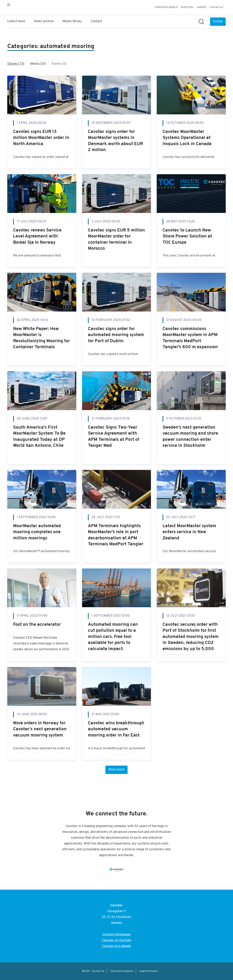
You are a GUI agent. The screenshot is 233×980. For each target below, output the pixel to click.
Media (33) (38, 64)
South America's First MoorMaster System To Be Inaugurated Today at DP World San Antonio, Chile (39, 437)
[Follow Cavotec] (218, 22)
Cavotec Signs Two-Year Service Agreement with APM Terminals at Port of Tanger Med (114, 437)
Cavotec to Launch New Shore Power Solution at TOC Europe (187, 236)
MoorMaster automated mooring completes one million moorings (37, 532)
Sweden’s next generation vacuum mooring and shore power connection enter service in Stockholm (190, 437)
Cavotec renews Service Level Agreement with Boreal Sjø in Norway (37, 236)
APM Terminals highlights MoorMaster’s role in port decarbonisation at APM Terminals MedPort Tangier (116, 535)
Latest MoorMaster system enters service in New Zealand (189, 532)
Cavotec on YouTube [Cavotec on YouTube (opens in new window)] (117, 940)
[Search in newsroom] (201, 22)
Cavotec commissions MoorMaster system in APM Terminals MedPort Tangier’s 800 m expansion (190, 338)
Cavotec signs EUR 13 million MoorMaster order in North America (41, 138)
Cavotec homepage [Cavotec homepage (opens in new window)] (116, 935)
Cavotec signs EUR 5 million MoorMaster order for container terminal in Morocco (116, 240)
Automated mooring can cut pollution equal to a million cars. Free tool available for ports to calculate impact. (113, 637)
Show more (116, 770)
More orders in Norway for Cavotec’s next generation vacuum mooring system (40, 729)
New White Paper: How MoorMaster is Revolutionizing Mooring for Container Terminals (42, 338)
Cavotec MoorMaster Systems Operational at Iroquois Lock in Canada (187, 138)
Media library (72, 21)
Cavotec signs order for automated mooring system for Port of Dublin (116, 335)
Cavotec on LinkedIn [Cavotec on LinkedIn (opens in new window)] (116, 946)
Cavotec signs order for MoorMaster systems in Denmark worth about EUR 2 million (115, 141)
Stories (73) (16, 64)
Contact (97, 21)
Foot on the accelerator (37, 625)
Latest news (16, 21)
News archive (44, 21)
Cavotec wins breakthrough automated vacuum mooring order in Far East (116, 729)
